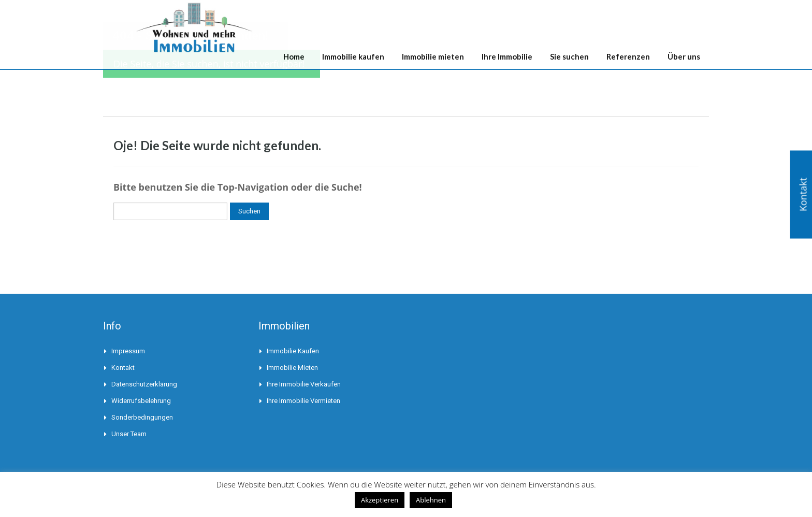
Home (294, 56)
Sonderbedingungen (142, 417)
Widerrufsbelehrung (141, 401)
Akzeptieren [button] (380, 500)
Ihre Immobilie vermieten (303, 401)
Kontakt (123, 368)
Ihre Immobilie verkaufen (304, 384)
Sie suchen (569, 56)
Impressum (128, 351)
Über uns (684, 56)
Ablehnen (431, 500)
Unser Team (129, 434)
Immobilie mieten (433, 56)
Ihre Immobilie (507, 56)
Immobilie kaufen (353, 56)
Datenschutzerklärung (144, 384)
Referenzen (628, 56)
